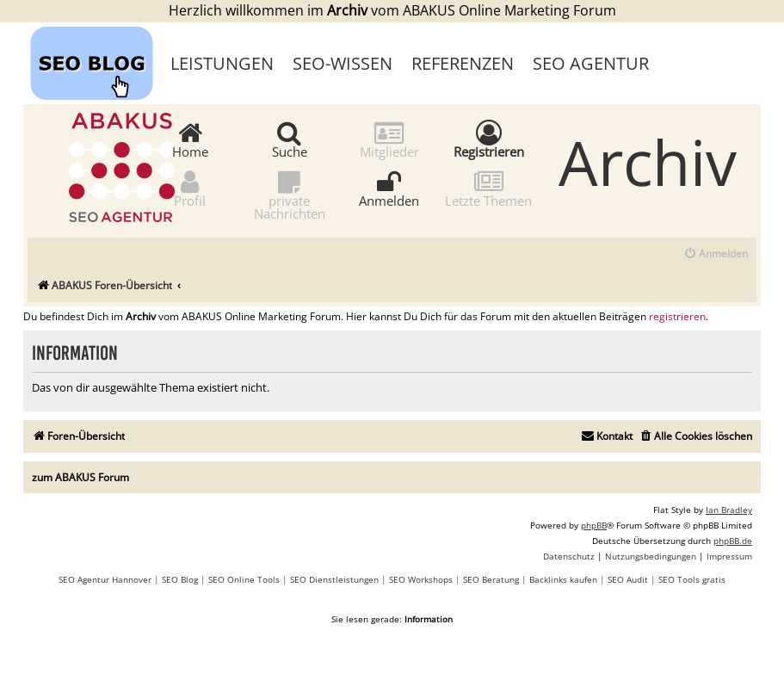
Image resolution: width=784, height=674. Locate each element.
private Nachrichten (290, 195)
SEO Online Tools (244, 579)
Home (190, 139)
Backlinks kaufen (563, 579)
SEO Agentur (591, 63)
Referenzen (463, 63)
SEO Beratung (491, 579)
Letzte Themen (488, 188)
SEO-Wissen (343, 63)
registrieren (677, 317)
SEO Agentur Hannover (105, 579)
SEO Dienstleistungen (334, 579)
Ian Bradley (729, 510)
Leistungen (222, 63)
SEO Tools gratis (692, 579)
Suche (290, 139)
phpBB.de (733, 541)
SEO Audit (628, 579)
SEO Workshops (421, 579)
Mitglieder (389, 139)
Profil (190, 188)
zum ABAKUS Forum (80, 477)
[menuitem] (716, 254)
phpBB (594, 525)
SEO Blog (180, 579)
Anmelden (389, 188)
